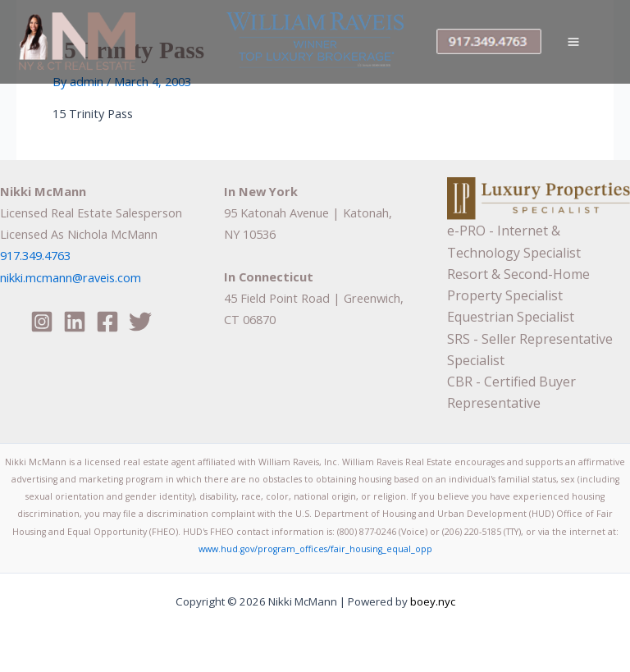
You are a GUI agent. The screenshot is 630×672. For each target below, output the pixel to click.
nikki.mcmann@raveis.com (71, 277)
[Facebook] (107, 322)
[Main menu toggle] (573, 42)
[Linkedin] (75, 322)
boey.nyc (431, 601)
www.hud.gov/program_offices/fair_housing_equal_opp (315, 549)
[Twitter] (140, 322)
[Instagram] (42, 322)
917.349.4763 (35, 255)
